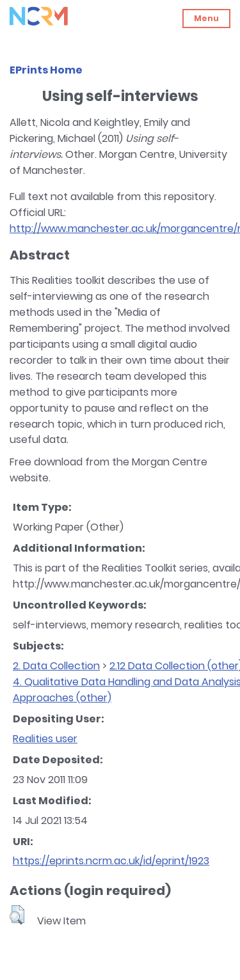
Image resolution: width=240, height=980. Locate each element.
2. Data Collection (56, 666)
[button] (17, 915)
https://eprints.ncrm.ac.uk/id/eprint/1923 (111, 861)
